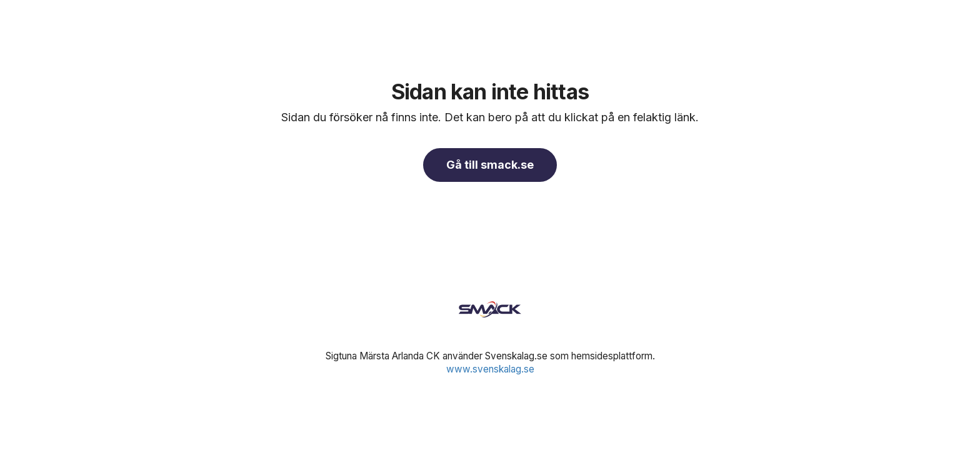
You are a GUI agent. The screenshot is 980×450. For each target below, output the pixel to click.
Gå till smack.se (490, 165)
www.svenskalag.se (490, 369)
